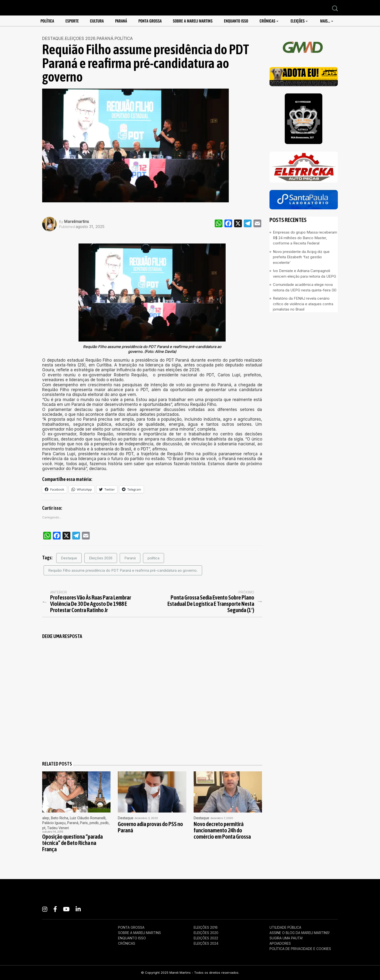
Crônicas (267, 21)
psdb (104, 823)
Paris (84, 823)
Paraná (121, 21)
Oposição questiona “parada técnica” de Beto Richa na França (72, 843)
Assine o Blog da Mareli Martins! (300, 933)
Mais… (325, 21)
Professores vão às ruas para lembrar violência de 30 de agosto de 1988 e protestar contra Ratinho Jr (91, 604)
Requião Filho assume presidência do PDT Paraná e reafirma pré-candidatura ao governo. (123, 570)
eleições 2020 (206, 933)
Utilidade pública (285, 927)
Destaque (53, 39)
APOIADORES (280, 943)
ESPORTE (72, 21)
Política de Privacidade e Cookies (300, 949)
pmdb (94, 823)
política (154, 558)
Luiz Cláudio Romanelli (88, 818)
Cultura (97, 21)
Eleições (298, 21)
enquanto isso (236, 21)
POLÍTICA (47, 21)
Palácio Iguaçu (54, 823)
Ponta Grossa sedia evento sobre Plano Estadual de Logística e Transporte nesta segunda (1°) (211, 604)
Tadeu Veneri (58, 828)
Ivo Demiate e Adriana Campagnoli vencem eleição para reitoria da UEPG (305, 273)
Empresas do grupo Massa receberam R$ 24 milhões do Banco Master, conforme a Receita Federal (305, 238)
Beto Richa (59, 818)
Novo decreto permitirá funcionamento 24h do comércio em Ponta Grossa (222, 830)
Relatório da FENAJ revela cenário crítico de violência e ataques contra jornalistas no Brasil (303, 304)
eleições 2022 (206, 938)
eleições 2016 (206, 927)
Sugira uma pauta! (286, 938)
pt (44, 828)
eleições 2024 (206, 943)
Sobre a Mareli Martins (193, 21)
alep (46, 818)
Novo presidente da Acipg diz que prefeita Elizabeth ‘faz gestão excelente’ (301, 257)
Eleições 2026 (101, 558)
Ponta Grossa (150, 21)
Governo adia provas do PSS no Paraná (150, 827)
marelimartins (76, 221)
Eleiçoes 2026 (80, 39)
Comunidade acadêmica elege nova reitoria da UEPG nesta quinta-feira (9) (305, 287)
